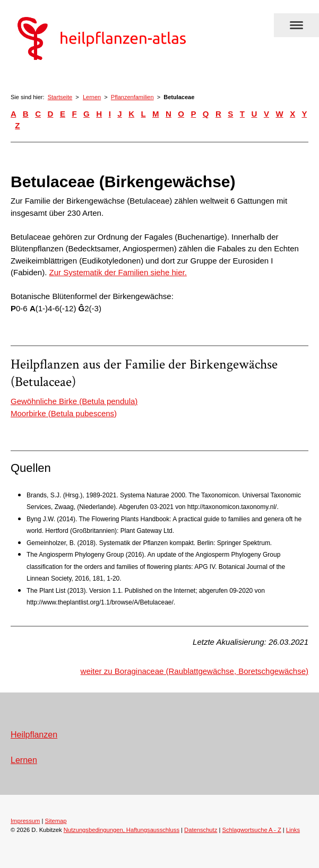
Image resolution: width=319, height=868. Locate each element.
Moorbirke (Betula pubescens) (64, 413)
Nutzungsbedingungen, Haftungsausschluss (122, 830)
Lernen (92, 97)
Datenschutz (201, 830)
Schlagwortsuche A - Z (251, 830)
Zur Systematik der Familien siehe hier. (118, 272)
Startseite (60, 97)
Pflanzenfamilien (132, 97)
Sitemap (55, 821)
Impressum (25, 821)
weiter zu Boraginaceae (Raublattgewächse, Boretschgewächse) (195, 671)
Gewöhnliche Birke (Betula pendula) (74, 401)
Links (293, 830)
